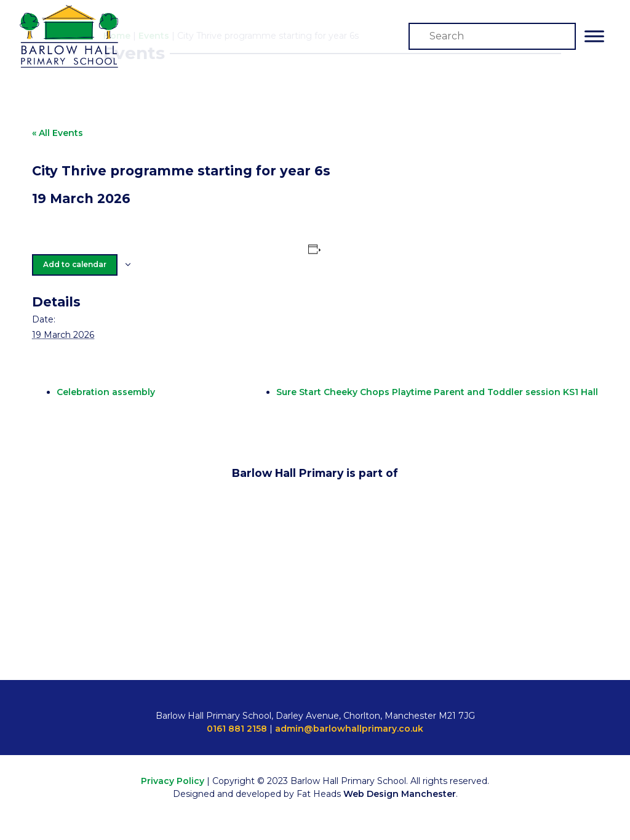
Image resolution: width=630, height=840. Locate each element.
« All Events (58, 133)
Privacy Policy (173, 781)
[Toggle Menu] (594, 36)
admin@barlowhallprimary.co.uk (349, 729)
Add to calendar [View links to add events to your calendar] (75, 264)
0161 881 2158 (237, 729)
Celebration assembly (106, 392)
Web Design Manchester (400, 794)
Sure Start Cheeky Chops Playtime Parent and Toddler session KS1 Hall (437, 392)
